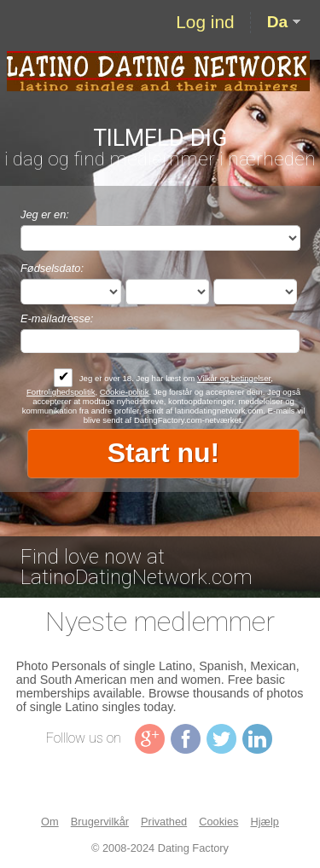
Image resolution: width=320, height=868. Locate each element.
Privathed (164, 822)
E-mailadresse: (57, 318)
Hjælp (264, 822)
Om (50, 822)
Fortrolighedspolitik (61, 392)
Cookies (218, 822)
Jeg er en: (45, 214)
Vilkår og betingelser (234, 378)
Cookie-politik (125, 392)
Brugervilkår (100, 822)
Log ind (205, 22)
